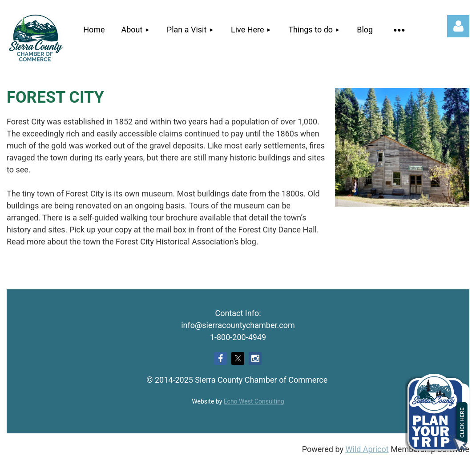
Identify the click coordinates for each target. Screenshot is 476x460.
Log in (458, 26)
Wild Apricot (367, 449)
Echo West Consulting (254, 401)
